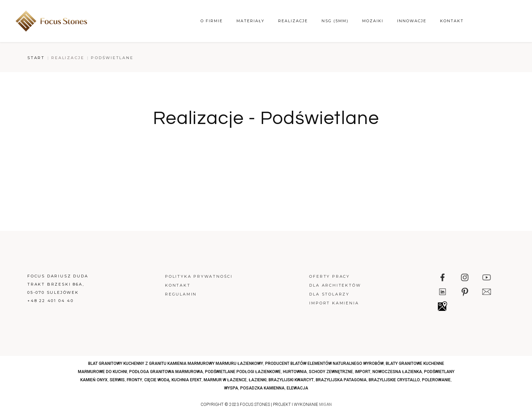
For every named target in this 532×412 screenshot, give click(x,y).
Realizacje (293, 21)
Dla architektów (335, 285)
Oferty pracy (330, 276)
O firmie (212, 21)
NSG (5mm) (335, 21)
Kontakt (452, 21)
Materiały (250, 21)
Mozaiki (373, 21)
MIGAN (325, 404)
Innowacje (412, 21)
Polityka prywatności (199, 276)
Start (36, 58)
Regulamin (181, 294)
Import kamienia (334, 303)
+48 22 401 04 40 (51, 301)
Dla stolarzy (329, 294)
